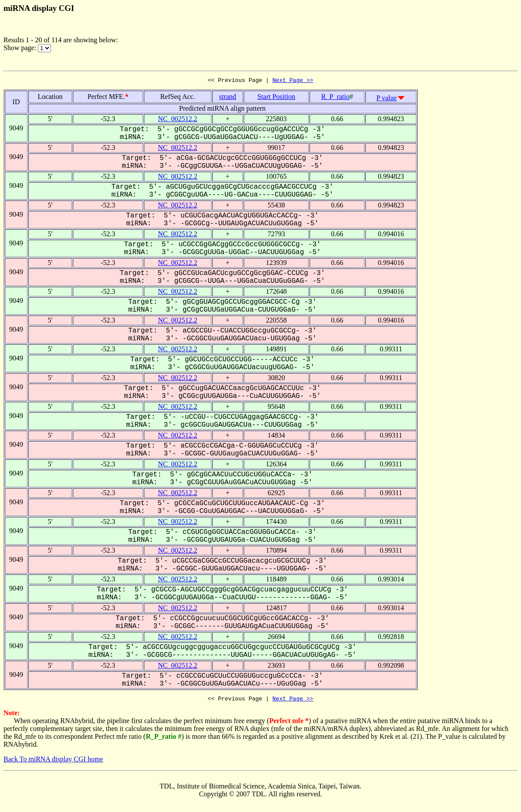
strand (228, 98)
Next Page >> (293, 81)
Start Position (276, 98)
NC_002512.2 (177, 120)
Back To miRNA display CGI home (53, 762)
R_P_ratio (335, 98)
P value (386, 99)
